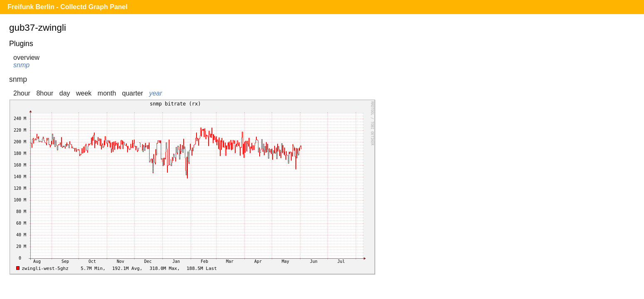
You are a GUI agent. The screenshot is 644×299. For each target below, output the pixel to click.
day (65, 93)
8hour (45, 93)
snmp (21, 65)
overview (26, 58)
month (107, 93)
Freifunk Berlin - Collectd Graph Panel (68, 7)
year (156, 93)
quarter (133, 93)
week (84, 93)
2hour (22, 93)
